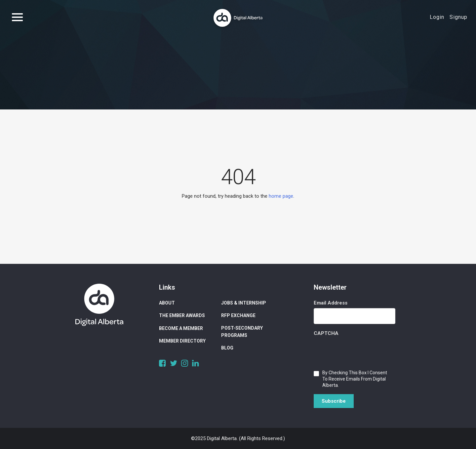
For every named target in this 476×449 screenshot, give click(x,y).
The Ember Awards (182, 315)
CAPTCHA (326, 333)
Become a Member (181, 328)
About (167, 303)
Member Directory (182, 341)
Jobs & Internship (244, 303)
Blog (227, 348)
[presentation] (364, 351)
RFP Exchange (238, 315)
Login (437, 17)
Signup (458, 17)
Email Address (331, 303)
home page (281, 196)
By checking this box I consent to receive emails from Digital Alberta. (355, 379)
